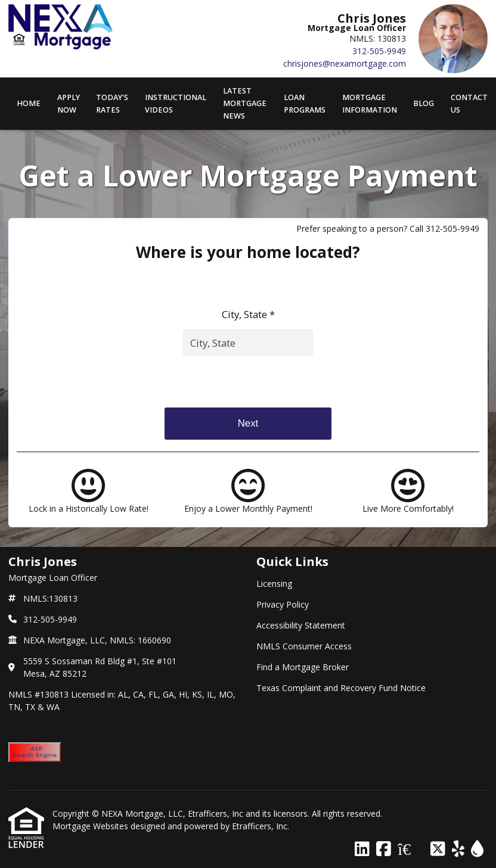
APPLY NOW (69, 104)
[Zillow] (411, 849)
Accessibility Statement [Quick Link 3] (301, 625)
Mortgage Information (370, 104)
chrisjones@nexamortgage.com (345, 63)
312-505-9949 (379, 51)
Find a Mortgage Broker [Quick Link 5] (303, 667)
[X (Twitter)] (438, 849)
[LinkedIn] (362, 849)
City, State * (248, 314)
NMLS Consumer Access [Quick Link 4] (304, 646)
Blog (424, 103)
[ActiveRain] (477, 849)
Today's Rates (112, 104)
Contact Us (469, 104)
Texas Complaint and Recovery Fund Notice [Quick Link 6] (341, 688)
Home (29, 103)
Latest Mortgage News (245, 103)
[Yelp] (458, 849)
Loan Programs (305, 104)
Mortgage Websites (92, 826)
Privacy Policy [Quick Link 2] (283, 604)
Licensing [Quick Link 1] (274, 584)
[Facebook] (384, 849)
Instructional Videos (176, 104)
